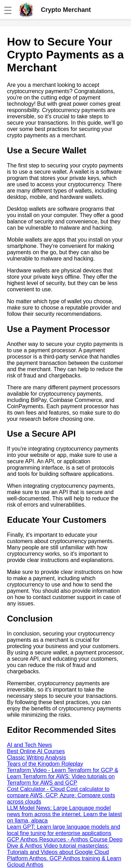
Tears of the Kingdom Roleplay (45, 764)
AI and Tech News (30, 745)
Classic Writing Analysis (37, 758)
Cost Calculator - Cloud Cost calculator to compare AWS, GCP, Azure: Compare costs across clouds (61, 795)
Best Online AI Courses (36, 751)
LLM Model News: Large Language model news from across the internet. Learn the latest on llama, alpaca (64, 814)
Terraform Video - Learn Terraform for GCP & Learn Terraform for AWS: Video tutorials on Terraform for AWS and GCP (63, 776)
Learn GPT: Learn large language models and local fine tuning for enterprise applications (64, 830)
